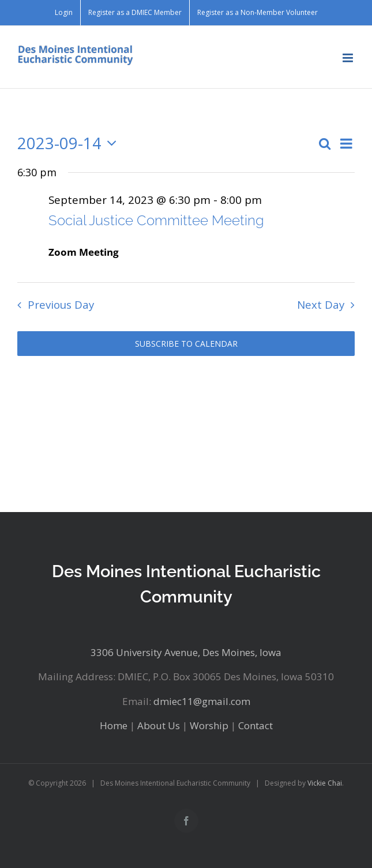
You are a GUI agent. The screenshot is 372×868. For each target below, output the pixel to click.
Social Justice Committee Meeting (156, 220)
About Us (159, 725)
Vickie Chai (325, 783)
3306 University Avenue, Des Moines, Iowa (186, 652)
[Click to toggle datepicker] (70, 144)
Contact (255, 725)
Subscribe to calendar (186, 344)
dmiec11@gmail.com (202, 701)
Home (114, 725)
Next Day (321, 304)
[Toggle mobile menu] (349, 58)
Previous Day (61, 304)
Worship (209, 725)
